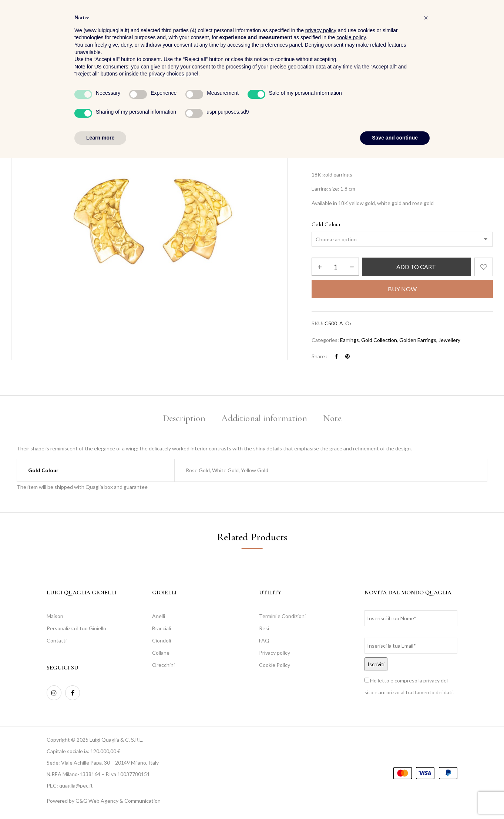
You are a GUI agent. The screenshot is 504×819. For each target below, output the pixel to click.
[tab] (184, 419)
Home (318, 107)
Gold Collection (379, 340)
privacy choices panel (174, 735)
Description (184, 418)
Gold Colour (326, 224)
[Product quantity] (335, 267)
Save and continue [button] (395, 799)
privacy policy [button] (321, 691)
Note (332, 418)
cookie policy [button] (351, 699)
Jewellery (342, 107)
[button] (487, 26)
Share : (320, 356)
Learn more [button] (100, 799)
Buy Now (402, 289)
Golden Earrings (418, 340)
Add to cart (416, 267)
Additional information (264, 418)
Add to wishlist (484, 267)
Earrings (369, 107)
